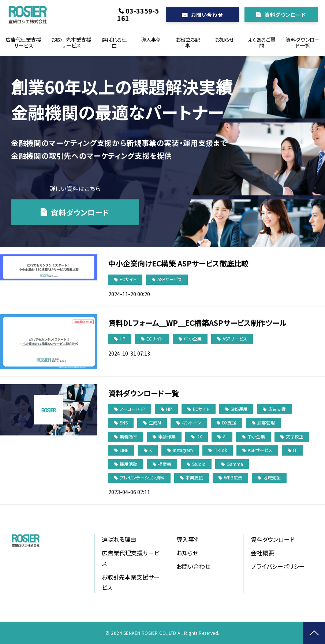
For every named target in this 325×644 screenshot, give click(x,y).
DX (199, 436)
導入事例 (151, 40)
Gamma (235, 464)
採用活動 (128, 464)
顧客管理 (266, 422)
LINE (124, 450)
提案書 (165, 464)
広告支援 (277, 409)
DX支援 (229, 422)
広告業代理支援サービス (131, 558)
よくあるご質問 (262, 43)
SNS (124, 422)
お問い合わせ (207, 15)
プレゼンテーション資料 (142, 477)
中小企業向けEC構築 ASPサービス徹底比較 (178, 263)
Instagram (183, 450)
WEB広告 (233, 477)
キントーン (192, 422)
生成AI (155, 422)
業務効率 (128, 436)
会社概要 (262, 553)
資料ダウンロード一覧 (303, 43)
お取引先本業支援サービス (71, 43)
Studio (199, 464)
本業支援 (194, 477)
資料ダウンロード (285, 15)
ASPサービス (170, 279)
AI (225, 436)
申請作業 (167, 436)
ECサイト (128, 279)
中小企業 (193, 338)
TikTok (220, 450)
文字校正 (295, 436)
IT (295, 450)
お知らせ (224, 40)
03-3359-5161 (138, 14)
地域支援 (272, 477)
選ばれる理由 (114, 43)
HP (123, 338)
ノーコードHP (132, 409)
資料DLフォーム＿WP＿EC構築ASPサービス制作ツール (197, 323)
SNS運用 (239, 409)
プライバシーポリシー (278, 566)
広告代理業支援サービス (23, 43)
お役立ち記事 (188, 43)
